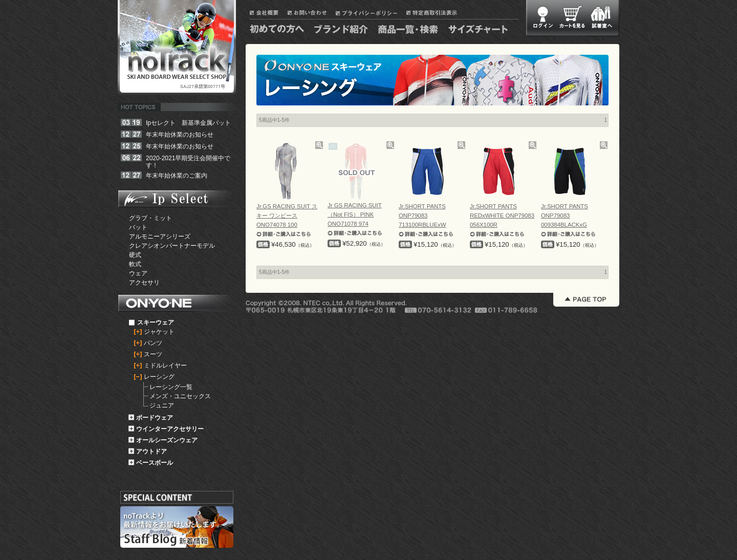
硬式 (135, 255)
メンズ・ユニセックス (180, 396)
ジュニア (162, 405)
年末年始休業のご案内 (177, 176)
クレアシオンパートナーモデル (172, 246)
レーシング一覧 (171, 387)
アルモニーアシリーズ (160, 236)
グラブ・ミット (150, 218)
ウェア (138, 273)
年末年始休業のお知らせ (180, 135)
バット (138, 227)
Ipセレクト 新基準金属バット (188, 123)
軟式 (135, 264)
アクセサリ (144, 283)
